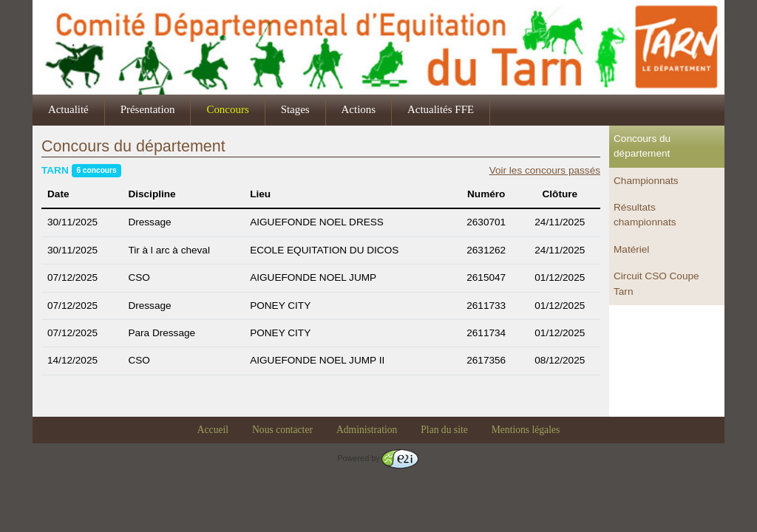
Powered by (377, 458)
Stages (295, 109)
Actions (359, 109)
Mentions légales (526, 430)
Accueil (213, 430)
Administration (367, 430)
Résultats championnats (645, 215)
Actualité (68, 109)
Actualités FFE (441, 109)
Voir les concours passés (545, 170)
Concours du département (642, 146)
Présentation (148, 109)
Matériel (631, 249)
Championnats (646, 181)
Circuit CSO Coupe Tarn (656, 283)
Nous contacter (282, 430)
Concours (227, 109)
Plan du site (444, 430)
